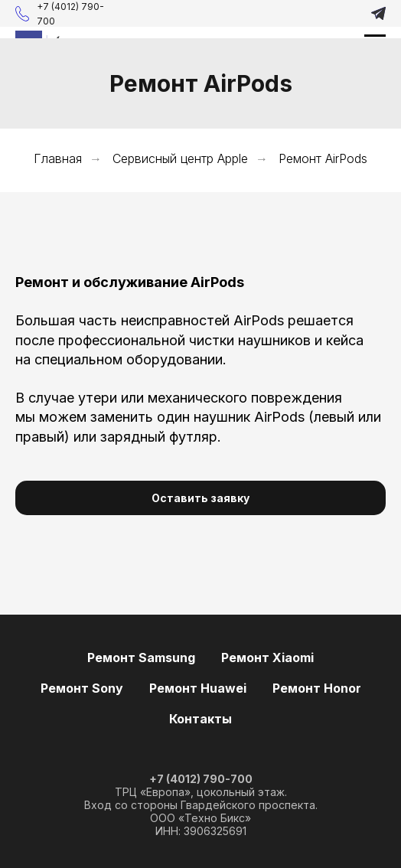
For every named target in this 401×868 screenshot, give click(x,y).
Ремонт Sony (82, 688)
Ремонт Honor (317, 688)
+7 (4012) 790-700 (201, 779)
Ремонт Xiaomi (267, 658)
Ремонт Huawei (198, 688)
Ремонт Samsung (141, 658)
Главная (58, 159)
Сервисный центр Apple (180, 159)
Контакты (200, 719)
